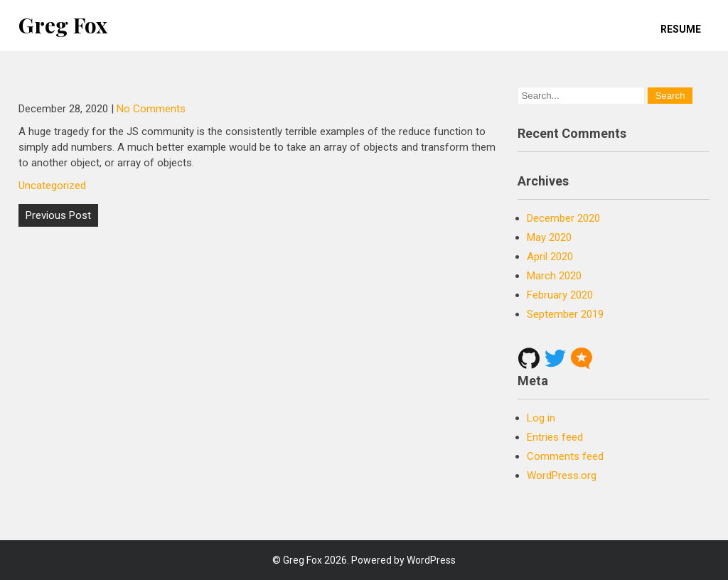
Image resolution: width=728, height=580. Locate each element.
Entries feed (555, 437)
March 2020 (554, 276)
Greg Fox (63, 25)
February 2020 (560, 295)
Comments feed (565, 456)
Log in (541, 418)
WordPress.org (562, 476)
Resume (681, 29)
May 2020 (549, 237)
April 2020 (550, 257)
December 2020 (563, 218)
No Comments (151, 109)
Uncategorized (52, 186)
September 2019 (565, 314)
